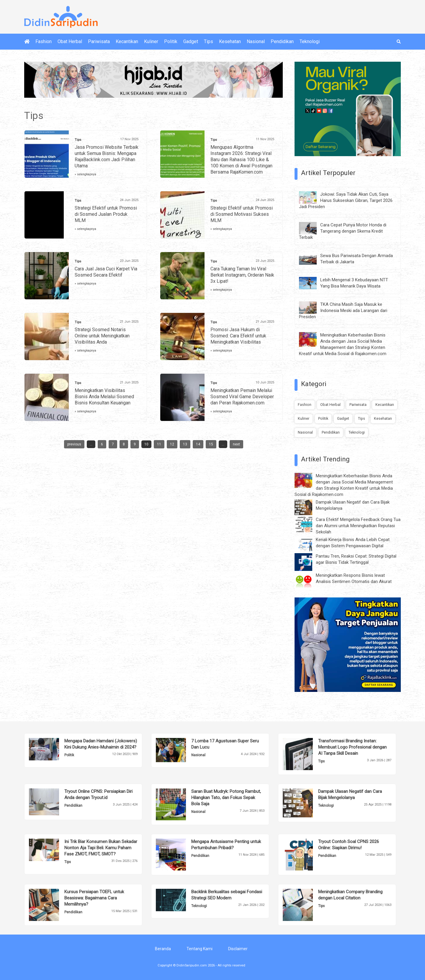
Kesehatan (230, 41)
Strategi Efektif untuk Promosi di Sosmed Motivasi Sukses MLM (242, 214)
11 (159, 444)
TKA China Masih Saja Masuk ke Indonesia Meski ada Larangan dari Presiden (343, 311)
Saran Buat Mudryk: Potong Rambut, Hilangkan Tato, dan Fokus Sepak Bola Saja (226, 798)
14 (198, 444)
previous (74, 444)
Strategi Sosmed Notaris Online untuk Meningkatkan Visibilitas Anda (102, 336)
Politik (171, 41)
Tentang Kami (200, 949)
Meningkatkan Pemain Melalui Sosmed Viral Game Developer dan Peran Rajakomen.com (242, 397)
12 (172, 444)
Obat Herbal (70, 41)
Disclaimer (238, 949)
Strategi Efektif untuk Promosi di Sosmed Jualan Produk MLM (106, 214)
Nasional (256, 41)
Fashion (44, 41)
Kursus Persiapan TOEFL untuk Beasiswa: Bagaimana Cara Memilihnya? (94, 898)
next (236, 444)
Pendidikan (282, 41)
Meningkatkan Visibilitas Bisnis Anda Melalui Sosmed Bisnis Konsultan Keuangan (104, 397)
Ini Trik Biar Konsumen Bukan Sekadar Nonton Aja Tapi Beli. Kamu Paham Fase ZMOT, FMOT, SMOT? (101, 848)
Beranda (163, 949)
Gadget (191, 41)
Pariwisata (99, 41)
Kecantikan (127, 41)
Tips (209, 41)
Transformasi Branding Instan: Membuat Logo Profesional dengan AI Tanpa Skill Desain (352, 747)
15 (211, 444)
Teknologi (310, 41)
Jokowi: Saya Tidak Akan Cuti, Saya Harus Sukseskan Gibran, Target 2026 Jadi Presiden (346, 200)
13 (185, 444)
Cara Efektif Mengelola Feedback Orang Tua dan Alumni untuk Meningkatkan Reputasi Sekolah (358, 526)
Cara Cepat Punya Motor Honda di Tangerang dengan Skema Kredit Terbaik (343, 231)
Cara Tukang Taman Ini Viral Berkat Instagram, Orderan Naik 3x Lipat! (242, 275)
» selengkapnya (85, 174)
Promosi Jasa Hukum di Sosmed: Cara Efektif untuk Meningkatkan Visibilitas (238, 336)
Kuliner (151, 41)
